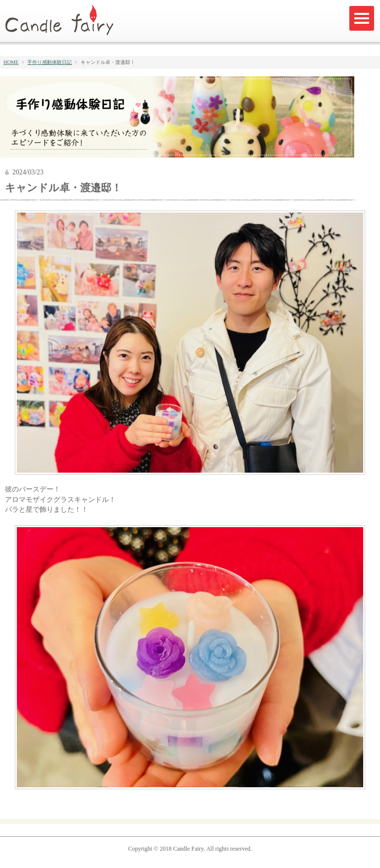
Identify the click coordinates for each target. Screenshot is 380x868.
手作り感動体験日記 (49, 62)
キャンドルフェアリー (64, 21)
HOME (11, 62)
